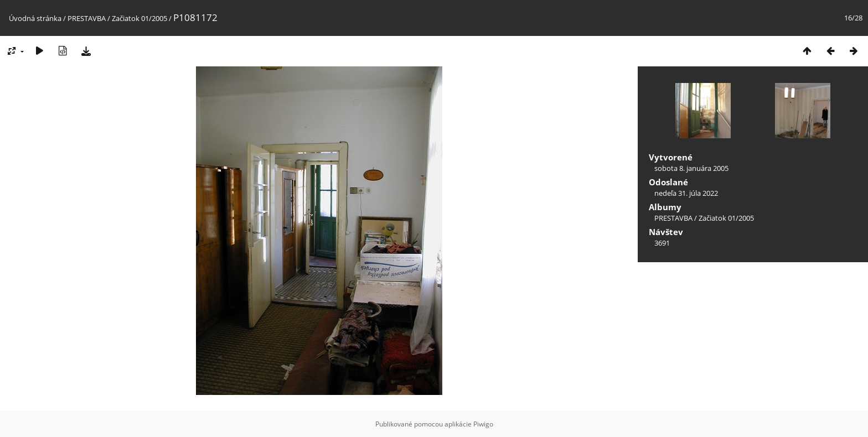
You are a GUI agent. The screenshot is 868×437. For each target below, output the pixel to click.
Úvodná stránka (35, 18)
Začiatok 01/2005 (139, 18)
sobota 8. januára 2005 (691, 168)
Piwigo (483, 424)
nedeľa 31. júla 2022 (686, 193)
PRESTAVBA (87, 18)
